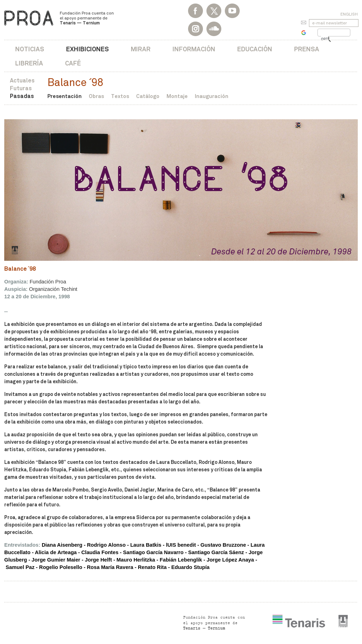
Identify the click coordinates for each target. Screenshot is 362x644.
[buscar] (325, 39)
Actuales (22, 80)
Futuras (21, 88)
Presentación (65, 96)
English (349, 14)
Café (73, 63)
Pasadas (22, 96)
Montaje (177, 96)
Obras (96, 96)
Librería (29, 63)
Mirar (141, 49)
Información (194, 49)
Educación (255, 49)
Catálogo (148, 96)
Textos (120, 96)
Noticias (30, 49)
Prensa (307, 49)
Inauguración (212, 96)
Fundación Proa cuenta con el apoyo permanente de (87, 18)
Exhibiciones (87, 49)
